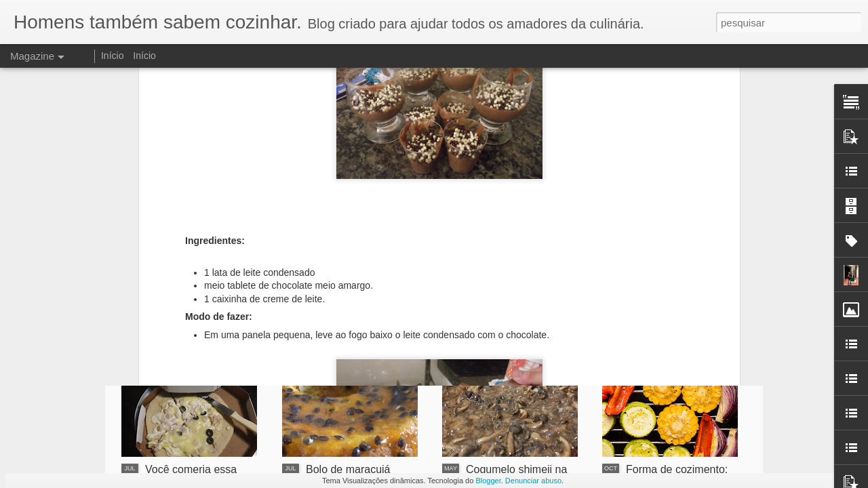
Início (112, 56)
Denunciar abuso (533, 481)
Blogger (488, 481)
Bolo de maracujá (348, 469)
